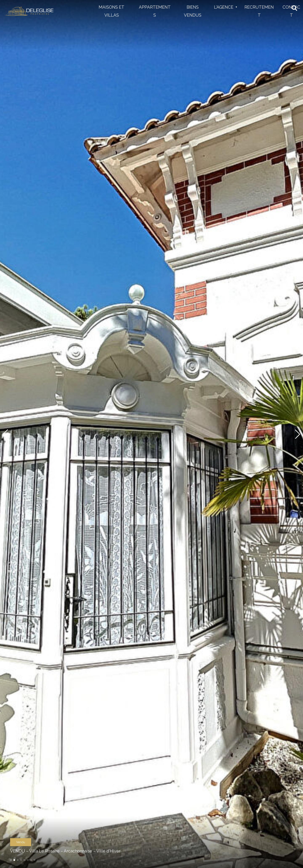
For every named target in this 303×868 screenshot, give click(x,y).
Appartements (155, 11)
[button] (11, 860)
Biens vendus (193, 11)
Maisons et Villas (112, 11)
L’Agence (224, 7)
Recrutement (259, 11)
